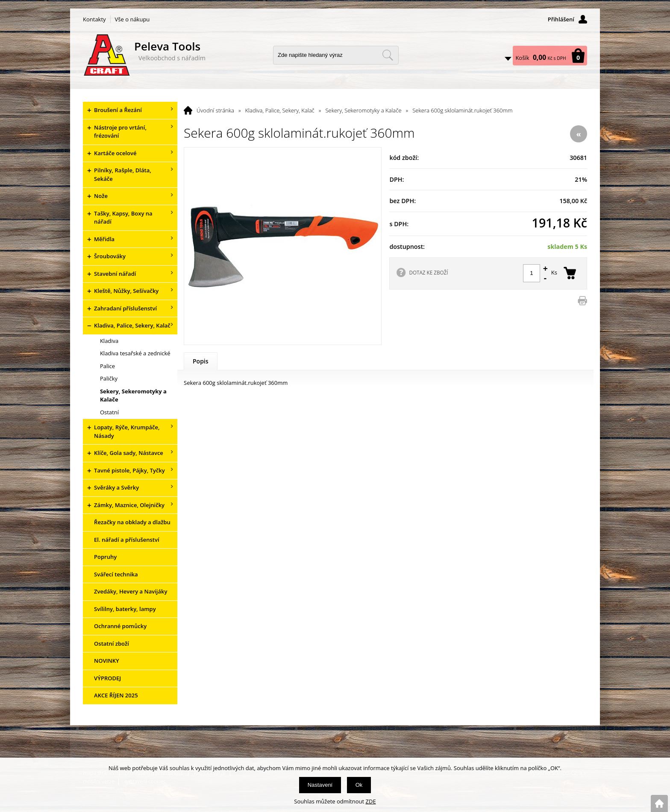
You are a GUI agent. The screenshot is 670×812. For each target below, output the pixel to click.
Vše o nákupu (132, 19)
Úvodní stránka (215, 110)
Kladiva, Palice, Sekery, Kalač (280, 110)
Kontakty (94, 19)
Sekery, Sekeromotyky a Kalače (363, 110)
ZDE (371, 801)
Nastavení (320, 785)
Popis (201, 361)
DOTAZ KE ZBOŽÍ (428, 272)
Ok (359, 785)
